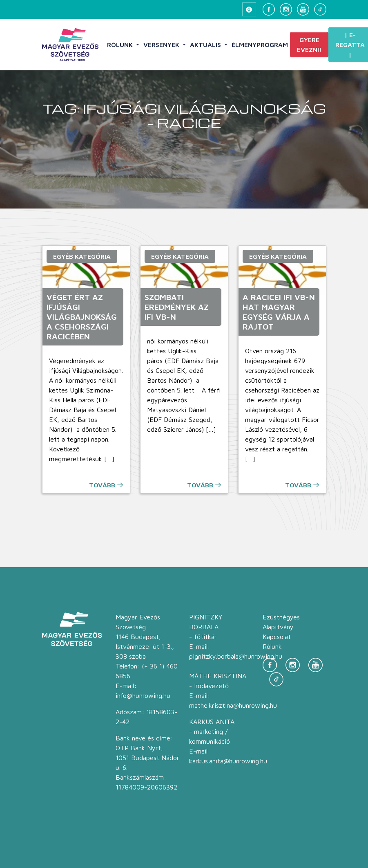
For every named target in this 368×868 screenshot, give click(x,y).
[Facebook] (269, 9)
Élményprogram (260, 45)
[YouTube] (303, 9)
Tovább (102, 485)
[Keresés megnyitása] (249, 9)
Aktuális (206, 45)
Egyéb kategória (82, 256)
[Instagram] (286, 9)
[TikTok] (320, 9)
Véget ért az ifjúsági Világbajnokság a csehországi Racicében (82, 317)
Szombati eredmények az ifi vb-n (177, 307)
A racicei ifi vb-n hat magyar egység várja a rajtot (279, 312)
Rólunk (121, 45)
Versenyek (162, 45)
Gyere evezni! (309, 45)
